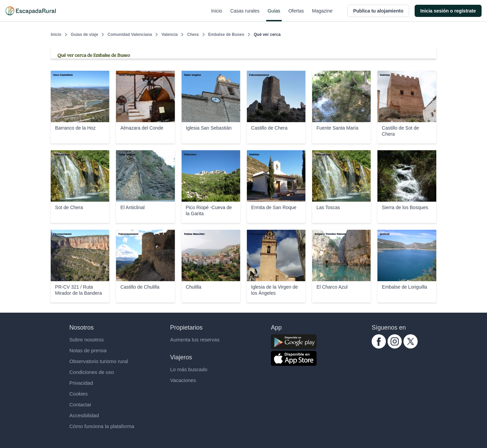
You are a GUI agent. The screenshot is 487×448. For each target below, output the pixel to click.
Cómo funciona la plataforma (102, 426)
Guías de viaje (84, 35)
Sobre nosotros (87, 340)
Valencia (169, 35)
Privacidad (81, 383)
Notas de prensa (88, 350)
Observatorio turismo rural (99, 361)
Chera (193, 35)
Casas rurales (245, 15)
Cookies (78, 394)
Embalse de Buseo (226, 35)
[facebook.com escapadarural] (379, 347)
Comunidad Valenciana (130, 35)
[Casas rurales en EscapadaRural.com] (31, 11)
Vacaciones (183, 380)
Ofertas (296, 15)
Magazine (322, 15)
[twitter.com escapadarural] (411, 347)
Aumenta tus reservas (195, 340)
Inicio (217, 15)
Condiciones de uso (92, 372)
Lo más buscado (189, 369)
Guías (274, 15)
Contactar (80, 405)
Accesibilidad (84, 415)
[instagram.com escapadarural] (395, 347)
